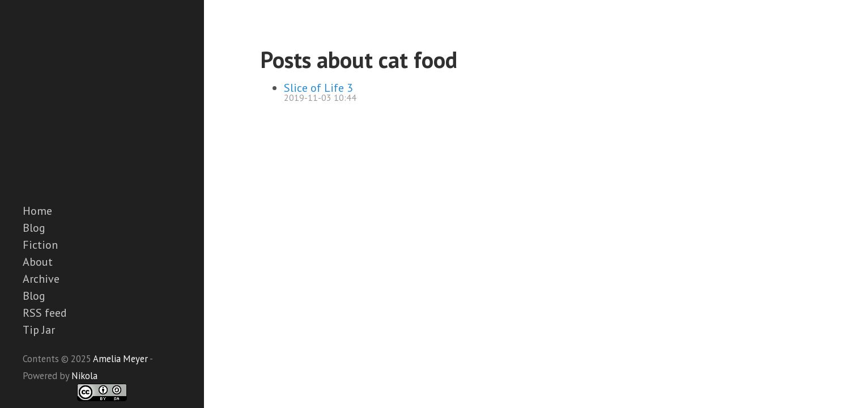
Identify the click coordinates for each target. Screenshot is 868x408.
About (38, 262)
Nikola (84, 376)
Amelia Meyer (120, 359)
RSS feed (45, 313)
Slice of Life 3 (318, 88)
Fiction (40, 245)
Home (37, 211)
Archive (41, 279)
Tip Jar (39, 330)
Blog (34, 228)
